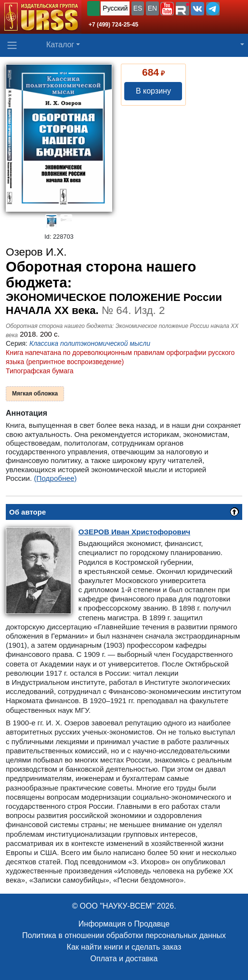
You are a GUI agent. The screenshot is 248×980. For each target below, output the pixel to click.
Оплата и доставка (124, 959)
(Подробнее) (56, 478)
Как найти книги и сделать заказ (124, 947)
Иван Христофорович (134, 532)
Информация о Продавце (124, 924)
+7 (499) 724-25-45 (113, 25)
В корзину (153, 91)
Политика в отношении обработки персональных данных (124, 935)
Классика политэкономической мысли (90, 343)
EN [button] (152, 8)
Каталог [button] (60, 45)
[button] (167, 9)
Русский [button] (115, 8)
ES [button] (138, 8)
